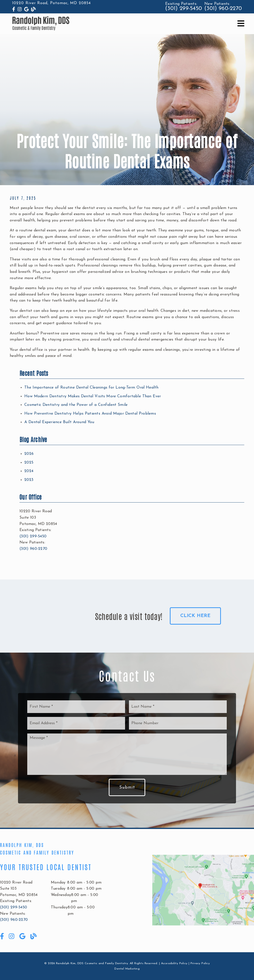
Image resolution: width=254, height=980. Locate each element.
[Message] (127, 754)
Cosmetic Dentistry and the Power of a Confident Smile (76, 405)
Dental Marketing (127, 969)
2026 (29, 454)
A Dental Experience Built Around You (59, 422)
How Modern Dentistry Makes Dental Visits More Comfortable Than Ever (93, 396)
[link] (14, 10)
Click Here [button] (195, 616)
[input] (76, 707)
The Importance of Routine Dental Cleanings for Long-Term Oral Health (91, 388)
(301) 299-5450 (184, 9)
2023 (29, 480)
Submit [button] (127, 787)
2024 (29, 471)
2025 (29, 463)
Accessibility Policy (174, 963)
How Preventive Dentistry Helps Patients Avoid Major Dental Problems (90, 414)
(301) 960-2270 (223, 9)
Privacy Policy (200, 963)
